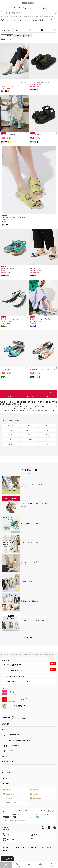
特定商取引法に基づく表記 (36, 847)
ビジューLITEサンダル (37, 135)
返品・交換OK (8, 790)
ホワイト (11, 426)
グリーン (26, 36)
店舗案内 (4, 756)
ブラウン (11, 430)
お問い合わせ (6, 778)
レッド (11, 440)
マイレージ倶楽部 (36, 798)
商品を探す (7, 859)
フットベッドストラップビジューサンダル (14, 217)
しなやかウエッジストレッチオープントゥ (43, 370)
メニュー (6, 865)
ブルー (47, 430)
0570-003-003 (37, 817)
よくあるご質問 (6, 773)
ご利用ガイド (6, 784)
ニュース (4, 767)
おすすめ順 (6, 30)
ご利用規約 (5, 847)
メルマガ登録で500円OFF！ (30, 664)
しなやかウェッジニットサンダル (40, 319)
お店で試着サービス (9, 803)
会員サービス (7, 798)
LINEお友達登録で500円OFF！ (30, 670)
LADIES (14, 8)
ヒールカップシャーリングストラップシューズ (14, 83)
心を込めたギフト (36, 794)
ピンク (47, 435)
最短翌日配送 (35, 790)
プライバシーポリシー (18, 847)
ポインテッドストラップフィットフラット (13, 319)
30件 (17, 30)
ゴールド (29, 444)
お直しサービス (8, 794)
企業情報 (4, 851)
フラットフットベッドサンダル (39, 82)
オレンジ (29, 440)
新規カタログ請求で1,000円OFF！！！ (16, 682)
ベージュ (29, 430)
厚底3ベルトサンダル (7, 268)
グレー (47, 426)
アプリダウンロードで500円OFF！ (14, 676)
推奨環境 (50, 847)
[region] (29, 8)
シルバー (11, 444)
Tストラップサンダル (36, 268)
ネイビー (47, 440)
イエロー (29, 435)
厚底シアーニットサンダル (9, 135)
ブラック (29, 426)
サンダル (17, 36)
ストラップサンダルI (7, 370)
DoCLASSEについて (7, 762)
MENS (21, 8)
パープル (11, 435)
